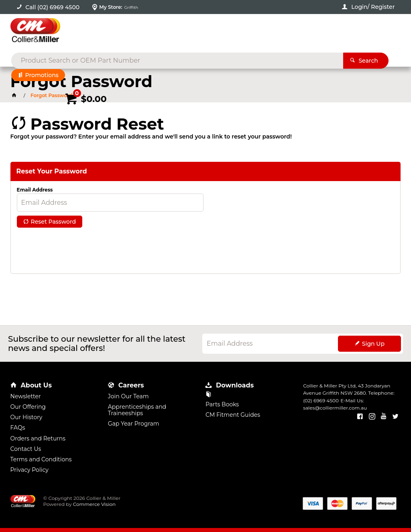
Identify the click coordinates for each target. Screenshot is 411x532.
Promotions (42, 75)
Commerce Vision (94, 504)
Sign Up (373, 344)
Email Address (35, 190)
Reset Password (53, 222)
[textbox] (193, 32)
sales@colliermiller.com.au (335, 408)
